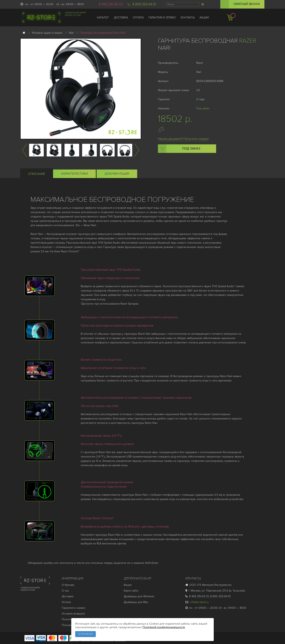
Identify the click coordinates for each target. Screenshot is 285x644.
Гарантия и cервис (74, 608)
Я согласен (85, 634)
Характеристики (74, 174)
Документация (117, 174)
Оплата (66, 602)
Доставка (68, 596)
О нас (65, 591)
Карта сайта (131, 591)
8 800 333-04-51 (144, 4)
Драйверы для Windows (139, 596)
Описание (37, 174)
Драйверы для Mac (136, 602)
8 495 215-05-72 (111, 4)
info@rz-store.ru (197, 602)
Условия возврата (73, 614)
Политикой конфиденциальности (164, 627)
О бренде (68, 585)
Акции (128, 585)
